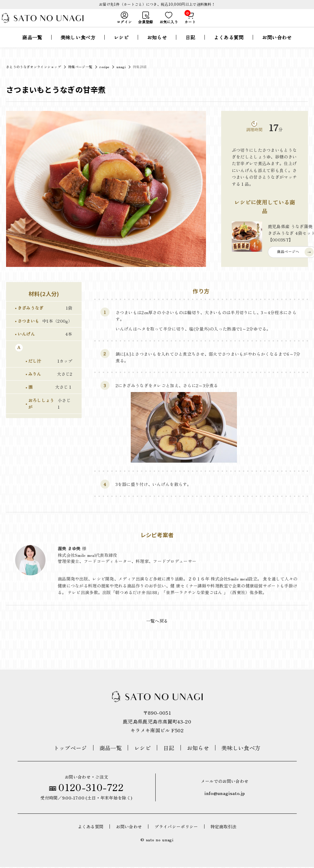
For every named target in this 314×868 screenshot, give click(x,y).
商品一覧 (32, 45)
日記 (190, 45)
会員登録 (145, 22)
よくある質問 (229, 45)
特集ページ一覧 (80, 67)
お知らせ (157, 45)
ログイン (124, 22)
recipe (104, 67)
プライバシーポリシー (176, 827)
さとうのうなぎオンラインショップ (34, 67)
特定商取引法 (224, 827)
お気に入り (169, 22)
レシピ (121, 45)
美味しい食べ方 (78, 45)
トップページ (70, 749)
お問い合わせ (277, 45)
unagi (121, 67)
